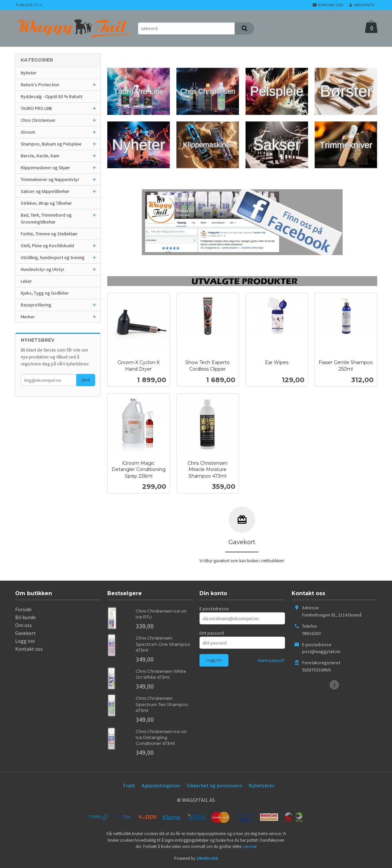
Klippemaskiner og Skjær (45, 168)
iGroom (28, 132)
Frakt (129, 785)
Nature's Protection (40, 85)
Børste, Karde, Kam (40, 156)
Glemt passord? (271, 660)
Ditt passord (212, 633)
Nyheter (29, 73)
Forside (23, 609)
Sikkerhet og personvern (215, 785)
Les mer (250, 846)
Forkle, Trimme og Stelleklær (49, 234)
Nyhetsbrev (261, 785)
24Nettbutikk (207, 858)
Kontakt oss (29, 649)
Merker (28, 317)
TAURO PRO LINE (37, 108)
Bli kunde (26, 617)
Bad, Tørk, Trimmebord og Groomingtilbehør (46, 218)
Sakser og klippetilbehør (45, 191)
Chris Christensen (38, 120)
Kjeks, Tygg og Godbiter (45, 293)
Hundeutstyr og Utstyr (43, 269)
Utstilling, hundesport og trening (53, 257)
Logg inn (25, 641)
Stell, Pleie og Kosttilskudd (47, 246)
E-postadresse (214, 609)
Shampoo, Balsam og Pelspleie (51, 144)
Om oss (24, 625)
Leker (26, 281)
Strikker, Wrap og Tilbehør (46, 203)
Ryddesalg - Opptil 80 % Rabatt (52, 96)
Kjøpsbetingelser (161, 785)
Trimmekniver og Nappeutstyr (50, 179)
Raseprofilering (36, 305)
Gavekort (26, 633)
